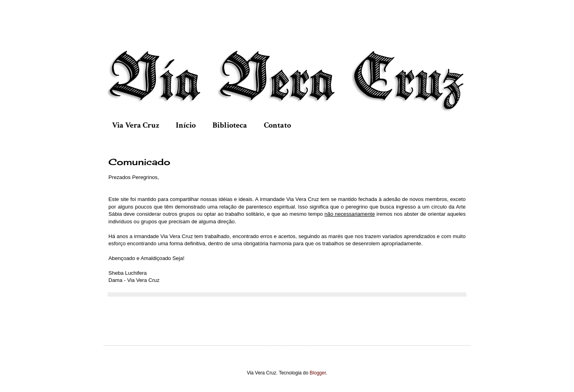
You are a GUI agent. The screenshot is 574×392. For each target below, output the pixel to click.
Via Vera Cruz (136, 125)
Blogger (318, 373)
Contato (277, 125)
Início (186, 125)
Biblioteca (230, 125)
